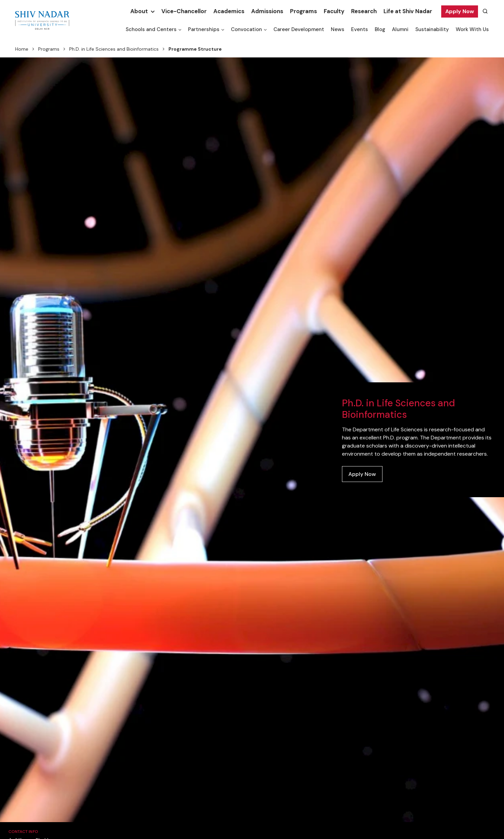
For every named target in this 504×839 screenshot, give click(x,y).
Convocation (246, 29)
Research (364, 11)
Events (360, 29)
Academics (229, 11)
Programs (303, 11)
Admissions (267, 11)
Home (22, 49)
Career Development (299, 29)
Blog (380, 29)
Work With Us (472, 29)
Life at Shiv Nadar (408, 11)
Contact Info (23, 832)
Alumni (400, 29)
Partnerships (204, 29)
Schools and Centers (151, 29)
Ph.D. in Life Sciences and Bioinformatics (114, 49)
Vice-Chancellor (184, 11)
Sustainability (432, 29)
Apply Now (460, 11)
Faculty (334, 11)
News (338, 29)
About (139, 11)
